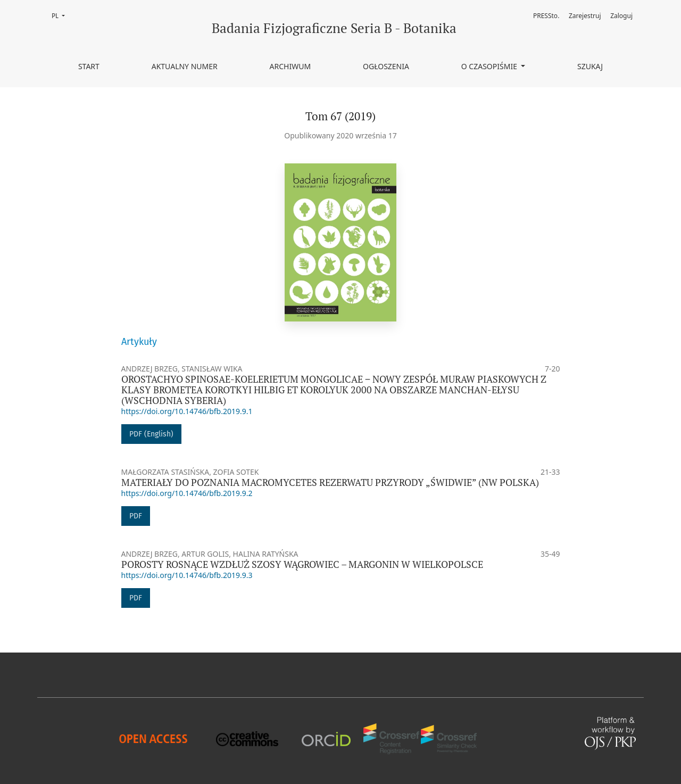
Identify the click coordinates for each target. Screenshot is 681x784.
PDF (136, 516)
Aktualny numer (185, 66)
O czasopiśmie (490, 66)
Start (89, 66)
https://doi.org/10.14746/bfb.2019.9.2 (187, 493)
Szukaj (590, 66)
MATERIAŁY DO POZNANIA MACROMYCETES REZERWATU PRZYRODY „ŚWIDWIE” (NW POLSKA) (330, 482)
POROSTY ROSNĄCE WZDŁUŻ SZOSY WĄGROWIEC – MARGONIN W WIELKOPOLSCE (302, 564)
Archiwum (290, 66)
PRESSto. (546, 16)
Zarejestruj (585, 16)
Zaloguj (621, 16)
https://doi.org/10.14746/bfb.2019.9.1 (187, 411)
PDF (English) (151, 434)
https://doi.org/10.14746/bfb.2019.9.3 (187, 575)
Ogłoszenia (386, 66)
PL (61, 15)
